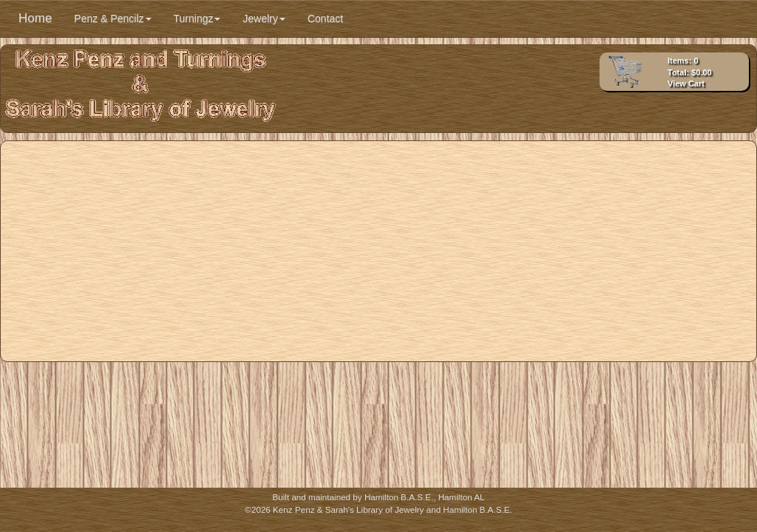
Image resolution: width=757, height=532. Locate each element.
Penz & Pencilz (112, 18)
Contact (325, 18)
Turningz (197, 18)
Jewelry (264, 18)
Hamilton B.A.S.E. (399, 497)
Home (35, 18)
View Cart (686, 83)
